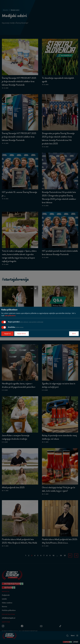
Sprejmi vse (7, 334)
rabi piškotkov (10, 316)
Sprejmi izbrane (22, 334)
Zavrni (74, 334)
